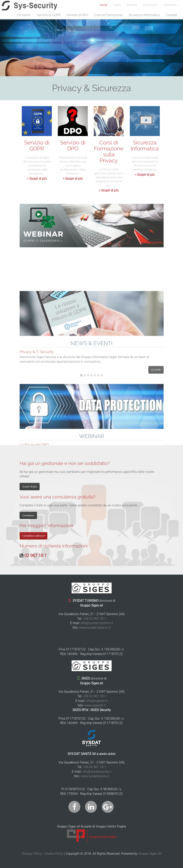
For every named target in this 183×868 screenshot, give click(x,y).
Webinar (132, 5)
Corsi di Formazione (108, 15)
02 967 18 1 (35, 556)
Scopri (156, 436)
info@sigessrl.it (97, 701)
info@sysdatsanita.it (97, 772)
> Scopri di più (37, 179)
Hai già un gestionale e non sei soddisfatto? (65, 463)
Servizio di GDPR (49, 15)
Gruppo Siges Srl (150, 854)
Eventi (117, 5)
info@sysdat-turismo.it (97, 623)
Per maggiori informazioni (46, 525)
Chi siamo (24, 15)
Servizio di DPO (77, 15)
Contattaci (28, 515)
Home (103, 5)
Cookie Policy (54, 854)
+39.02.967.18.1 (94, 619)
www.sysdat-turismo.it (95, 628)
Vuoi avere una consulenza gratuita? (57, 497)
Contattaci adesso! (33, 536)
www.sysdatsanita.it (95, 776)
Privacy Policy (32, 854)
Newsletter (170, 5)
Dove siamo (150, 5)
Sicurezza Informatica (144, 15)
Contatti (171, 15)
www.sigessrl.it (95, 705)
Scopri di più (30, 486)
